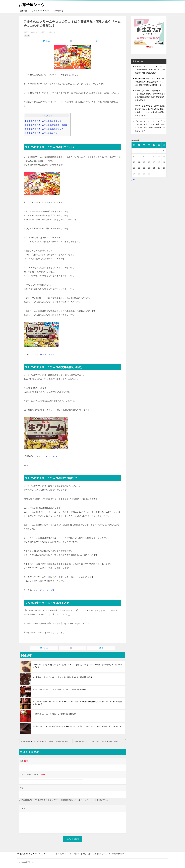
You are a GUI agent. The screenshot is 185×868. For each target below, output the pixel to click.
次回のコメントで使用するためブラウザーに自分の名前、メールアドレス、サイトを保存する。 (65, 800)
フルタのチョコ (50, 456)
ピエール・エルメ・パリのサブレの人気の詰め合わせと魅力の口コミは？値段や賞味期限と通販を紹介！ (150, 70)
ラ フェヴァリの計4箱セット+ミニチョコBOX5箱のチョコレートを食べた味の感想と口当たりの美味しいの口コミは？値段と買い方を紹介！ (77, 703)
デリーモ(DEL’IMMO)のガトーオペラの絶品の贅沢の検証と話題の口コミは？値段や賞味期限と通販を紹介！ (149, 82)
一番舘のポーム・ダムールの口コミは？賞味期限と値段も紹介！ (56, 714)
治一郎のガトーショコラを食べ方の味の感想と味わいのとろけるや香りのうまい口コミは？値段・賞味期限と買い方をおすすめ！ (78, 726)
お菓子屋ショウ (32, 4)
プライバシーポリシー (41, 11)
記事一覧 (23, 11)
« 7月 (133, 180)
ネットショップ (47, 590)
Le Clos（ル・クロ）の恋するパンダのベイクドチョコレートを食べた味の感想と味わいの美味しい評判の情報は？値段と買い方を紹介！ (78, 666)
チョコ (27, 36)
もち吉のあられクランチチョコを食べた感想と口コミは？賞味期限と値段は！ (47, 741)
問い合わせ (59, 11)
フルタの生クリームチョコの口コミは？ (43, 121)
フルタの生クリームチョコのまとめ (41, 133)
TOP (28, 854)
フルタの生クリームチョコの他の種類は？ (44, 129)
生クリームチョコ (48, 354)
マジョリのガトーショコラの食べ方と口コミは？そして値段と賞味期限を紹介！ (61, 689)
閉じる (49, 116)
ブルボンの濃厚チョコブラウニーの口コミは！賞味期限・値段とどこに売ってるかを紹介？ (100, 741)
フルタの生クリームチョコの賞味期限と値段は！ (47, 125)
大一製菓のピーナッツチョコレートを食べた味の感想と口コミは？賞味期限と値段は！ (63, 677)
